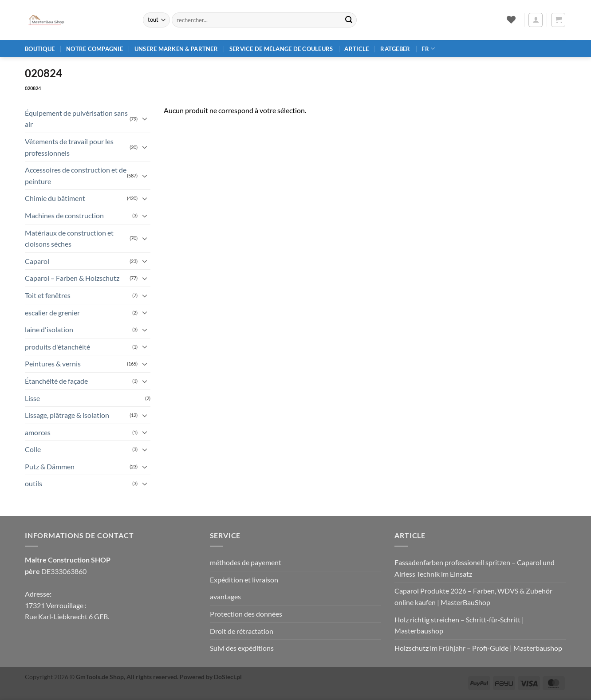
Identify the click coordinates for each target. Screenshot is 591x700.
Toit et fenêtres (48, 295)
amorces (38, 432)
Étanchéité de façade (56, 381)
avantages (225, 596)
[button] (536, 20)
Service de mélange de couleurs (281, 49)
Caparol (37, 261)
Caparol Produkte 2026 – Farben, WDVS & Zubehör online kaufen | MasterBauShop (473, 596)
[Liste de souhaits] (511, 20)
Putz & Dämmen (50, 466)
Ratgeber (395, 49)
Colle (33, 449)
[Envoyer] (349, 20)
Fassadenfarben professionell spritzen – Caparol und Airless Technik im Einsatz (475, 568)
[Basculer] (145, 118)
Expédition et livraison (244, 580)
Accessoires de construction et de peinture (76, 175)
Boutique (40, 49)
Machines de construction (64, 215)
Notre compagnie (95, 49)
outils (33, 483)
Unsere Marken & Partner (176, 49)
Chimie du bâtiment (55, 198)
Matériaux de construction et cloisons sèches (69, 238)
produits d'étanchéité (57, 347)
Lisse (32, 398)
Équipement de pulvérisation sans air (76, 119)
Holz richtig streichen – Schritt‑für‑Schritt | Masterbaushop (459, 625)
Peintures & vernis (53, 364)
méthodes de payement (246, 562)
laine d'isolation (49, 329)
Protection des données (246, 614)
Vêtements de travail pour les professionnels (69, 147)
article (357, 49)
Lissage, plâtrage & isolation (67, 415)
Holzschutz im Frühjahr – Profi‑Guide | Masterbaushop (478, 648)
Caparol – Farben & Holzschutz (72, 278)
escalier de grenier (52, 313)
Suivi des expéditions (242, 648)
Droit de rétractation (242, 631)
